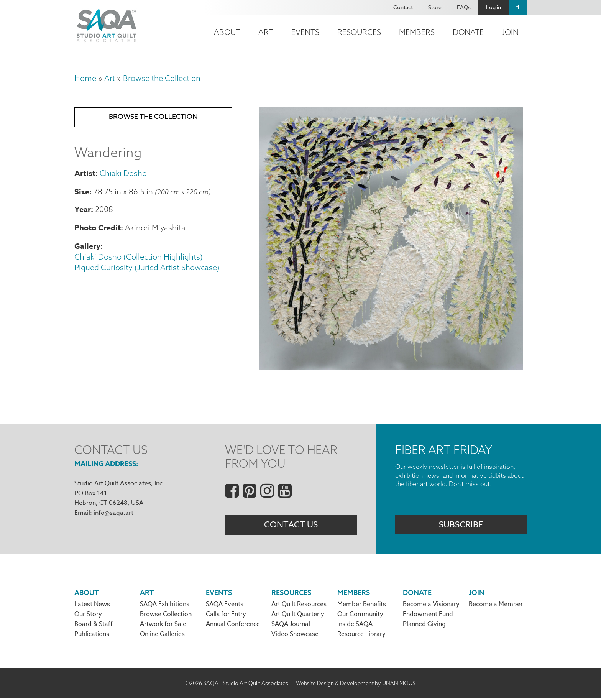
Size (82, 193)
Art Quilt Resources (299, 606)
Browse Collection (166, 616)
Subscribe (461, 525)
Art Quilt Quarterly (298, 616)
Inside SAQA (355, 626)
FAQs (464, 7)
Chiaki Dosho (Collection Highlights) (139, 258)
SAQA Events (225, 606)
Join (510, 32)
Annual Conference (233, 626)
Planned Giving (424, 626)
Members (417, 32)
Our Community (360, 616)
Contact (403, 7)
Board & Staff (94, 626)
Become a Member (496, 606)
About (227, 32)
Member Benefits (362, 606)
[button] (391, 367)
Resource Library (361, 636)
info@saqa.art (113, 513)
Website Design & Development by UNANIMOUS (356, 685)
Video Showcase (295, 636)
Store (435, 7)
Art (266, 32)
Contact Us (291, 525)
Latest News (92, 606)
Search (518, 7)
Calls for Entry (226, 616)
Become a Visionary (431, 606)
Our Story (88, 616)
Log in (493, 7)
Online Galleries (162, 636)
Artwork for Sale (163, 626)
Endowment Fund (428, 616)
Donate (468, 32)
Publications (92, 636)
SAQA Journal (291, 626)
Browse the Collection (162, 78)
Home (85, 78)
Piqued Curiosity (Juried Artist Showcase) (147, 269)
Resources (359, 32)
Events (305, 32)
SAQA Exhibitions (165, 606)
